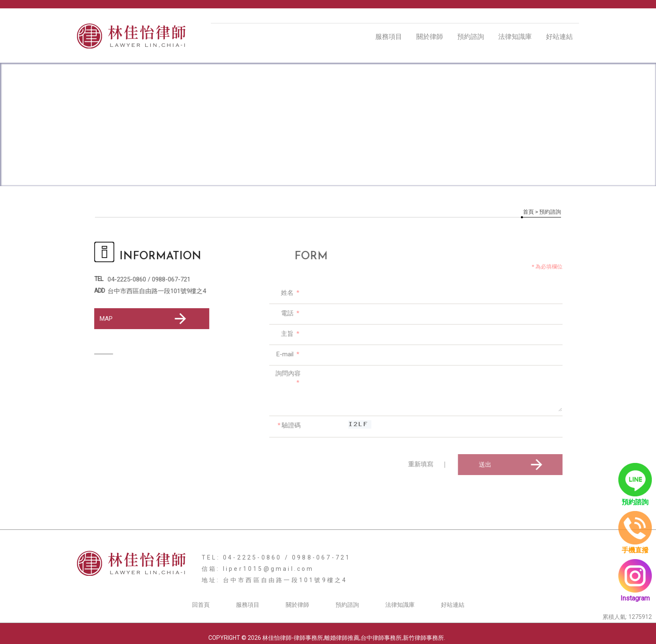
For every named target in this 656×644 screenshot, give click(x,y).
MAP (144, 319)
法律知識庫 (515, 37)
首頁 (528, 212)
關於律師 (430, 37)
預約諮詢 (471, 37)
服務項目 (389, 37)
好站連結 (559, 37)
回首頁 (201, 605)
